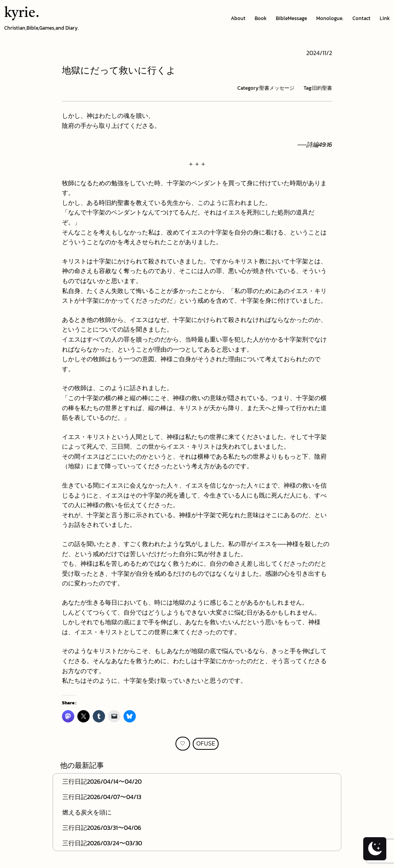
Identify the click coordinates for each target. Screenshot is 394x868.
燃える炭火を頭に (87, 812)
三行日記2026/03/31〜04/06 (102, 828)
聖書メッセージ (277, 88)
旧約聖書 (322, 88)
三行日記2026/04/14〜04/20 (102, 781)
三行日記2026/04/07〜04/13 (102, 797)
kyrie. (22, 13)
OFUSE (206, 744)
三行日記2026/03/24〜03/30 (102, 843)
